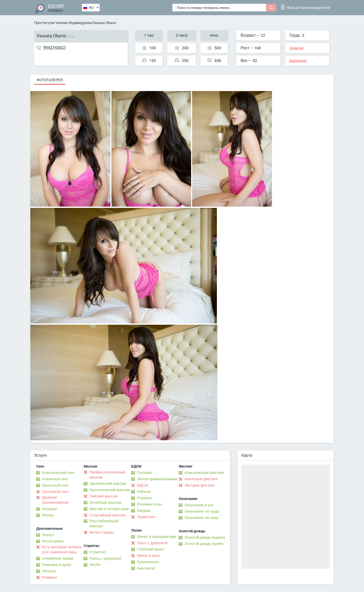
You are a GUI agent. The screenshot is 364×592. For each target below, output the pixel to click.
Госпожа (144, 473)
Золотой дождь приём (204, 544)
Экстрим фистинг (200, 485)
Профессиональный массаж (107, 475)
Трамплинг (146, 517)
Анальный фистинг (201, 479)
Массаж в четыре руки (109, 509)
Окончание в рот (199, 505)
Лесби (95, 565)
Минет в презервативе (157, 537)
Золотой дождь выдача (205, 537)
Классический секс (58, 473)
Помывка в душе (57, 565)
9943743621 (55, 47)
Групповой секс (55, 492)
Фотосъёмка (53, 541)
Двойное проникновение (55, 500)
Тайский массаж (104, 496)
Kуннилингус (148, 562)
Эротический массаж (108, 484)
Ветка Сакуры (102, 532)
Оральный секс (55, 485)
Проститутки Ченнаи (51, 23)
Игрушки (49, 509)
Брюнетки (298, 61)
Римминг (50, 577)
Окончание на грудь (202, 511)
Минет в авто (149, 556)
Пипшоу (49, 571)
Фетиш (48, 515)
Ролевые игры (150, 504)
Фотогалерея (50, 80)
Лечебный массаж (105, 502)
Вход (305, 7)
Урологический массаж (110, 490)
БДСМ (142, 485)
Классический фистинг (204, 473)
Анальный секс (55, 479)
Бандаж (144, 511)
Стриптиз (98, 552)
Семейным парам (58, 558)
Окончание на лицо (202, 518)
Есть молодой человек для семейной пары (62, 550)
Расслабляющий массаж (104, 523)
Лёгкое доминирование (157, 479)
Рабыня (144, 492)
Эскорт (48, 535)
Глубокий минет (151, 549)
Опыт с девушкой (152, 543)
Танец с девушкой (105, 558)
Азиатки (296, 48)
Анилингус (146, 568)
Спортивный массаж (107, 515)
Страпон (144, 498)
